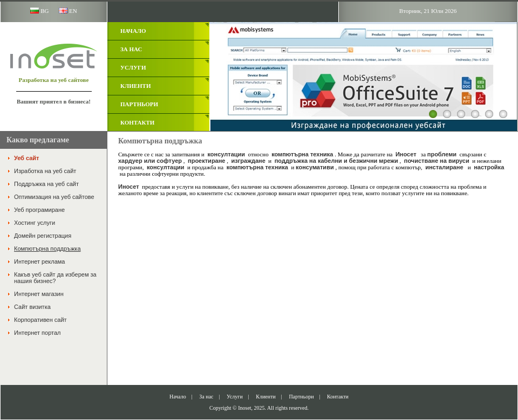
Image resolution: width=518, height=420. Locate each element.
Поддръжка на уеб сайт (46, 184)
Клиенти (136, 86)
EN (68, 11)
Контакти (137, 122)
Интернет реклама (39, 261)
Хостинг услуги (35, 223)
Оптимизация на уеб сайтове (54, 197)
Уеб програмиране (39, 210)
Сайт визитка (32, 307)
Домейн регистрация (43, 236)
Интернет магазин (39, 294)
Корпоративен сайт (40, 320)
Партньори (139, 104)
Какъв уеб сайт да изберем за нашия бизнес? (55, 278)
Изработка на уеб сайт (45, 171)
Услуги (133, 67)
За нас (131, 49)
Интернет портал (37, 333)
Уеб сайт (27, 158)
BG (39, 11)
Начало (133, 31)
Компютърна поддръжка (47, 249)
